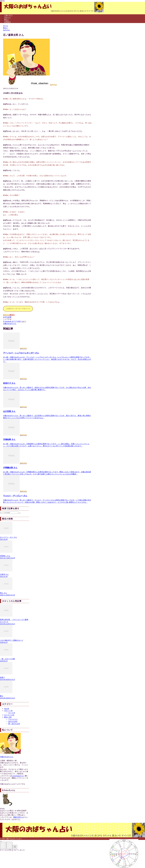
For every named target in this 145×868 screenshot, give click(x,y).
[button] (24, 321)
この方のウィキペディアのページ (18, 309)
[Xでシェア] (4, 321)
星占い (12, 315)
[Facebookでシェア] (8, 321)
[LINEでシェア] (19, 321)
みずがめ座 (7, 317)
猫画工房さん (18, 817)
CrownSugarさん (17, 776)
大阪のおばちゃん (7, 757)
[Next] (9, 845)
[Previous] (3, 845)
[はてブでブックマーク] (14, 321)
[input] (9, 513)
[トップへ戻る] (1, 841)
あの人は (6, 315)
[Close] (15, 847)
